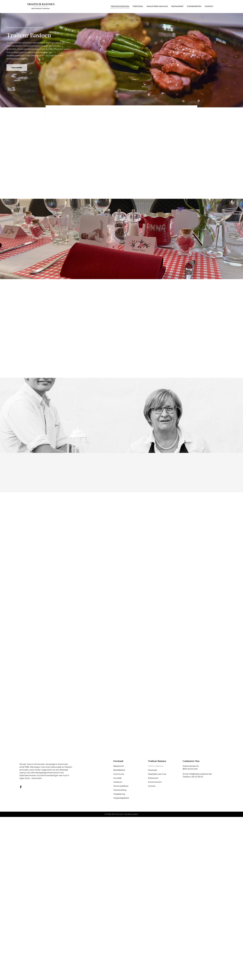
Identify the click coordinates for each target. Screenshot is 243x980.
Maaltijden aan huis (157, 774)
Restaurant (153, 778)
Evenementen (155, 782)
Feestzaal (152, 770)
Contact (152, 786)
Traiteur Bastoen (156, 766)
